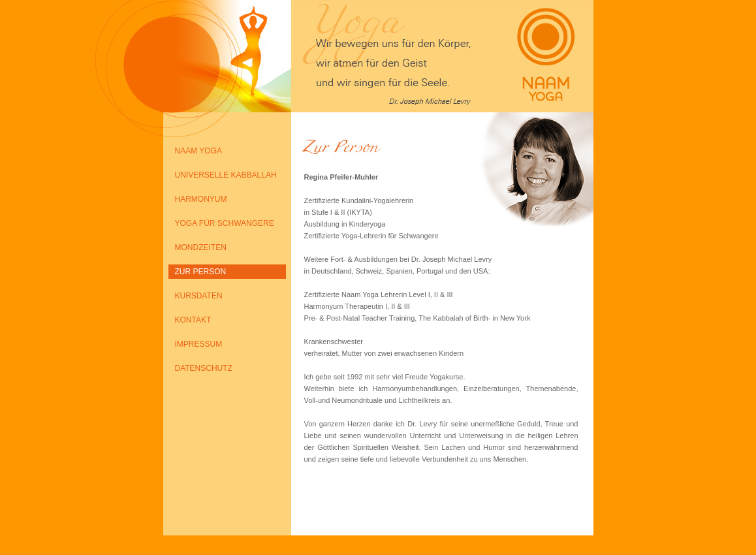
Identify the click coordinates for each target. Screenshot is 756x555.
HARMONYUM (201, 199)
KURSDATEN (199, 296)
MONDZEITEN (201, 247)
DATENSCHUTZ (204, 368)
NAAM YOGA (198, 151)
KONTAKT (193, 320)
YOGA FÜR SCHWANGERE (225, 223)
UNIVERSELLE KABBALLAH (226, 175)
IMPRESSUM (199, 344)
